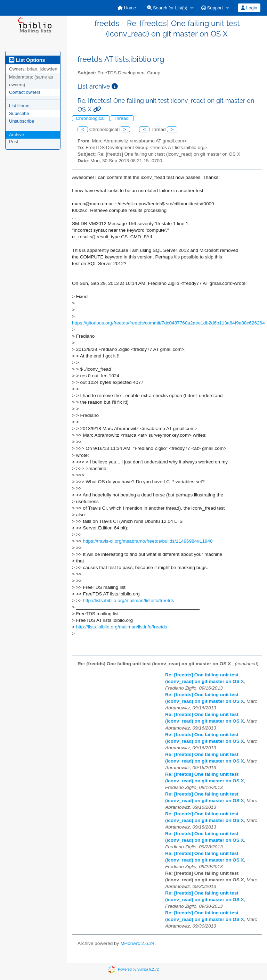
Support (212, 8)
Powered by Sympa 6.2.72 (138, 969)
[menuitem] (127, 8)
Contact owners (25, 92)
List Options (27, 60)
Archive (17, 135)
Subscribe (19, 113)
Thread (122, 118)
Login (249, 8)
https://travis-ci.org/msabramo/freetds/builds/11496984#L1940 (148, 541)
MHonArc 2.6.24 (137, 943)
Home (127, 8)
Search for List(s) (167, 8)
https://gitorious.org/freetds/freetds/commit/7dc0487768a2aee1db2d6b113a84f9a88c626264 (168, 323)
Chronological (91, 118)
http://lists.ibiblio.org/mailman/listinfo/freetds (128, 600)
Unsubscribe (22, 121)
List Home (19, 106)
